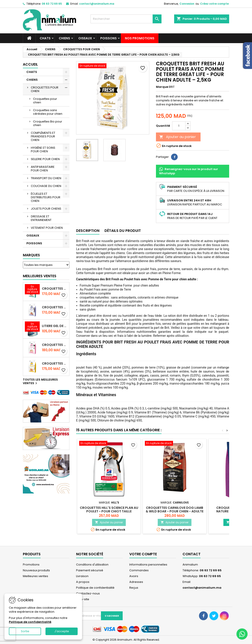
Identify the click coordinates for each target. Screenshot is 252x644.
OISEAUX (85, 38)
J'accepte (62, 631)
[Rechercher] (126, 19)
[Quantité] (179, 126)
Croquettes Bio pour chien (48, 123)
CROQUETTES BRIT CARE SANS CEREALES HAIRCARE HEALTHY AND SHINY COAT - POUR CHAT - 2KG (55, 363)
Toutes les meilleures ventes (40, 382)
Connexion (187, 4)
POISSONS (108, 38)
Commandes (139, 570)
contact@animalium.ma (97, 4)
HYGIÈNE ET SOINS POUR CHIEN (43, 149)
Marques (31, 255)
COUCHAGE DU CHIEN (46, 186)
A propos (83, 582)
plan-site (83, 599)
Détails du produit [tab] (123, 231)
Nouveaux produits (36, 570)
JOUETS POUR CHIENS (46, 209)
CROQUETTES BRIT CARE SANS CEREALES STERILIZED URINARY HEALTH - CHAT (55, 289)
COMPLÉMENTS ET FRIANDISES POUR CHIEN (43, 136)
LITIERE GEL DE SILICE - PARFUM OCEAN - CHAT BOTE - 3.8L (55, 326)
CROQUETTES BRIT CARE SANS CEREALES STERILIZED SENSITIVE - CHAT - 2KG (55, 345)
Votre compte (143, 554)
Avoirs (134, 576)
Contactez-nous (88, 593)
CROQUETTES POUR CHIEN (45, 89)
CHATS (45, 38)
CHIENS (64, 38)
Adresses (136, 582)
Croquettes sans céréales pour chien (48, 112)
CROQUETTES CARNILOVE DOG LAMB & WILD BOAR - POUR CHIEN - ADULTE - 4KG (175, 511)
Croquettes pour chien (45, 101)
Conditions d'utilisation (92, 565)
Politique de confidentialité (95, 588)
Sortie (25, 631)
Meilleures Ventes (40, 276)
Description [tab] (88, 231)
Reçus (134, 588)
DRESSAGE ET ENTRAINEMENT (41, 218)
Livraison (82, 576)
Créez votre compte (214, 4)
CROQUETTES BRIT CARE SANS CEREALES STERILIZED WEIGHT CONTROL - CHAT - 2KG (55, 307)
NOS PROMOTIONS (140, 38)
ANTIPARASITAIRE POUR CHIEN (43, 169)
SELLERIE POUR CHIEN (45, 159)
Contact (192, 554)
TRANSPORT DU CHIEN (46, 178)
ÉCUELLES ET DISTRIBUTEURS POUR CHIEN (46, 197)
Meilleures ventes (35, 576)
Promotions (31, 565)
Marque (162, 87)
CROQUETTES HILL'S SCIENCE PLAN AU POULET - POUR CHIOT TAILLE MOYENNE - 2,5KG (109, 511)
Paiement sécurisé (90, 570)
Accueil (30, 64)
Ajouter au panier (178, 137)
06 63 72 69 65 (52, 4)
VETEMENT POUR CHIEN (47, 228)
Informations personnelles (148, 565)
